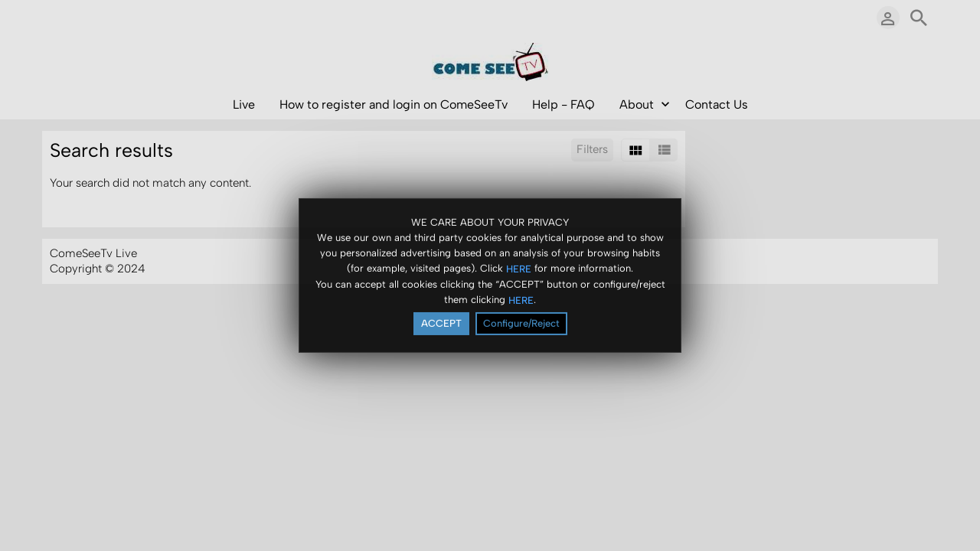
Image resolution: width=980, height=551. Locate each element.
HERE (519, 269)
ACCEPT (441, 324)
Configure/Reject (521, 324)
